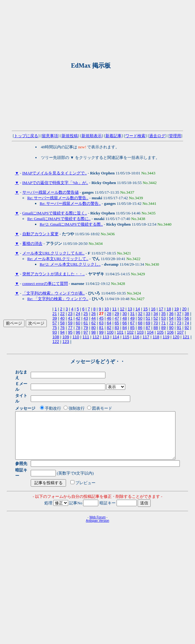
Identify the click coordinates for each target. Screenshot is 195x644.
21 (55, 314)
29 (117, 314)
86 (140, 328)
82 (109, 328)
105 (160, 332)
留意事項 (50, 136)
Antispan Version (97, 511)
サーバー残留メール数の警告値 (51, 192)
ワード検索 (135, 136)
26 (93, 314)
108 (56, 337)
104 (150, 332)
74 (187, 323)
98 (93, 332)
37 (179, 314)
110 (76, 337)
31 (132, 314)
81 (101, 328)
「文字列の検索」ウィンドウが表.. (54, 293)
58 (62, 323)
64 (109, 323)
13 (130, 309)
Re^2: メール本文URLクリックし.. (70, 264)
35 (163, 314)
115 (126, 337)
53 (163, 318)
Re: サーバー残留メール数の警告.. (58, 198)
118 (156, 337)
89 (163, 328)
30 (125, 314)
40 (62, 318)
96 (78, 332)
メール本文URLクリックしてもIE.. (53, 253)
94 (62, 332)
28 (109, 314)
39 (55, 318)
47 (117, 318)
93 (55, 332)
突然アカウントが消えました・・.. (54, 274)
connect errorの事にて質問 (45, 284)
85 (132, 328)
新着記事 (113, 136)
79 (86, 328)
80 (93, 328)
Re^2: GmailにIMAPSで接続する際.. (71, 224)
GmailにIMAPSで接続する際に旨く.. (55, 213)
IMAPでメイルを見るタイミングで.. (55, 173)
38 (187, 314)
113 (106, 337)
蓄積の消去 (32, 243)
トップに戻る (26, 136)
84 (125, 328)
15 (145, 309)
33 (148, 314)
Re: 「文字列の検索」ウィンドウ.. (58, 299)
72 (171, 323)
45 (101, 318)
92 (187, 328)
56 (187, 318)
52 (156, 318)
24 (78, 314)
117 (146, 337)
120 (176, 337)
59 (70, 323)
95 (70, 332)
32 (140, 314)
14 (138, 309)
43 (86, 318)
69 (148, 323)
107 (180, 332)
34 (156, 314)
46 (109, 318)
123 (66, 342)
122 (56, 342)
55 (179, 318)
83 (117, 328)
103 (140, 332)
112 (96, 337)
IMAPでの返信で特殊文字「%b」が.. (55, 183)
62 (93, 323)
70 (156, 323)
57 (55, 323)
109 (66, 337)
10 (107, 309)
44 (93, 318)
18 (169, 309)
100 (110, 332)
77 (70, 328)
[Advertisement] (62, 65)
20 (184, 309)
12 (122, 309)
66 (125, 323)
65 (117, 323)
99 (101, 332)
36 (171, 314)
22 (62, 314)
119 (166, 337)
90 (171, 328)
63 (101, 323)
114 (116, 337)
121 (186, 337)
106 (170, 332)
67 (132, 323)
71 (163, 323)
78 (78, 328)
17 (161, 309)
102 (130, 332)
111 (86, 337)
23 (70, 314)
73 (179, 323)
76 (62, 328)
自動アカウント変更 (40, 234)
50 (140, 318)
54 (171, 318)
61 (86, 323)
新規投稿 (70, 136)
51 (148, 318)
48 (125, 318)
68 (140, 323)
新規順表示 (92, 136)
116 (136, 337)
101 (120, 332)
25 (86, 314)
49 (132, 318)
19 (176, 309)
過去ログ (157, 136)
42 (78, 318)
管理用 (175, 136)
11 (114, 309)
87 (148, 328)
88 (156, 328)
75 (55, 328)
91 (179, 328)
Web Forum (97, 508)
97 (86, 332)
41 (70, 318)
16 (153, 309)
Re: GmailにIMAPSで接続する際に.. (59, 219)
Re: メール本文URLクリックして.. (58, 259)
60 (78, 323)
